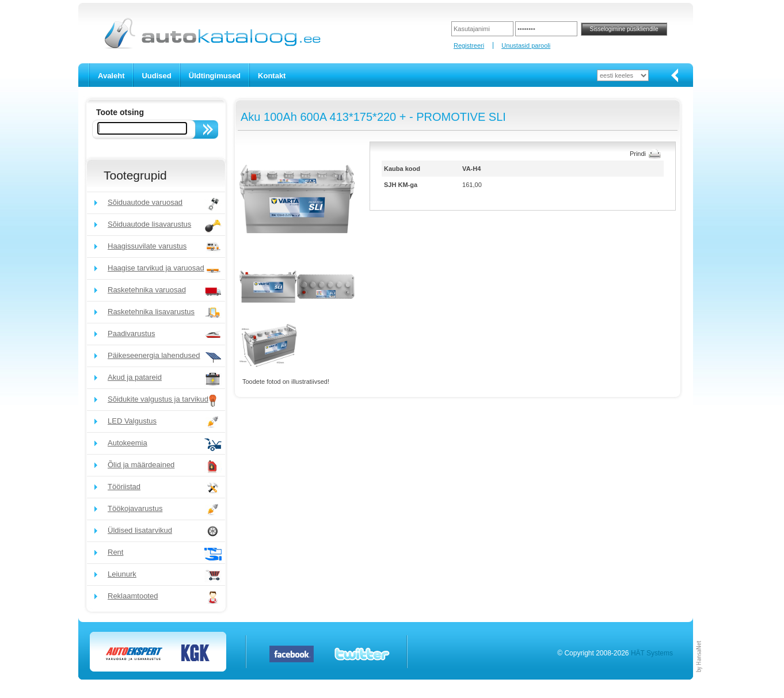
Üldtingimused (215, 76)
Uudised (156, 76)
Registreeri (469, 45)
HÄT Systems (652, 653)
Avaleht (111, 76)
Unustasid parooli (526, 45)
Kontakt (272, 76)
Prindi (638, 154)
